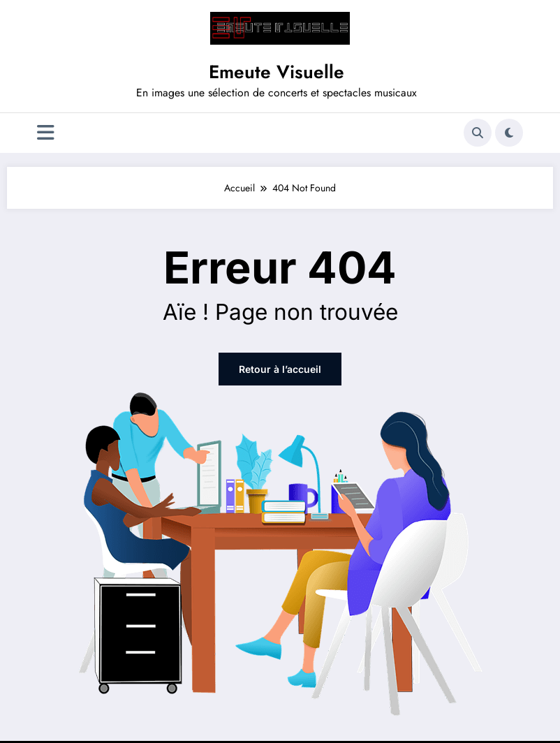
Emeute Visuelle (277, 72)
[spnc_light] (509, 133)
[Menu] (46, 133)
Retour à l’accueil (280, 369)
